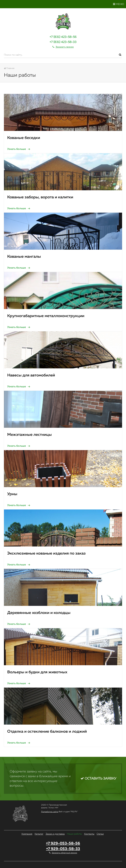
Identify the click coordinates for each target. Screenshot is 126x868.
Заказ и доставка (55, 834)
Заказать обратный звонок (64, 853)
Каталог (39, 834)
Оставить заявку (98, 779)
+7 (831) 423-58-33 (63, 42)
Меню (119, 4)
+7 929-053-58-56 (63, 843)
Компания (27, 834)
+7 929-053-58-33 (63, 849)
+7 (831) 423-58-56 (63, 37)
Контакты (89, 834)
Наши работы (74, 834)
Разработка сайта (50, 812)
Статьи (100, 834)
